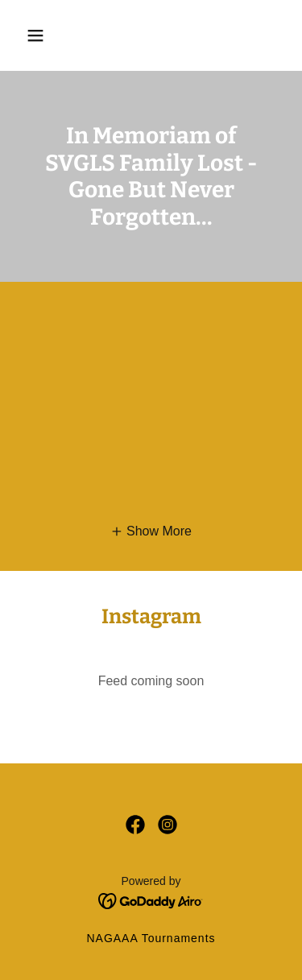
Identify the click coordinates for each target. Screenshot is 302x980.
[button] (35, 35)
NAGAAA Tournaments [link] (151, 938)
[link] (135, 825)
